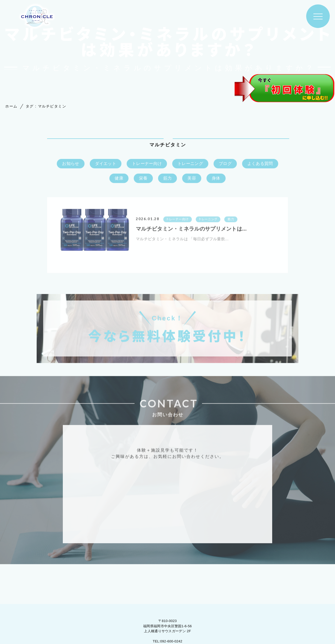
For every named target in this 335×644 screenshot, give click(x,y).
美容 (192, 179)
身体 (216, 179)
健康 (119, 179)
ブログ (225, 164)
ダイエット (106, 164)
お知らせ (71, 164)
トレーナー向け (147, 164)
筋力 (168, 179)
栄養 (143, 179)
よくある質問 (260, 164)
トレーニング (190, 164)
